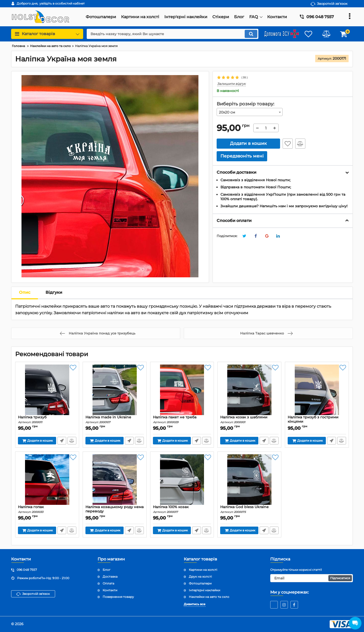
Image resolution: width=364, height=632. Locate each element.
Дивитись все (195, 604)
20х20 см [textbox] (227, 112)
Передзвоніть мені (62, 441)
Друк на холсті (200, 577)
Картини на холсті (203, 570)
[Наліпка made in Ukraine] (115, 390)
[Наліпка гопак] (47, 480)
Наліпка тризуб (47, 420)
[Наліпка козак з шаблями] (249, 390)
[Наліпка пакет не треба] (182, 390)
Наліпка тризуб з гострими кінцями (317, 422)
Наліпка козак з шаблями (249, 420)
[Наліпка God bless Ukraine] (249, 480)
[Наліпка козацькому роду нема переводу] (115, 480)
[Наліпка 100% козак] (182, 480)
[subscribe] (312, 578)
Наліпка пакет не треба (182, 420)
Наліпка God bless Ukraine (249, 509)
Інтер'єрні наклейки (204, 590)
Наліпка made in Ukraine (115, 420)
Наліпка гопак (47, 509)
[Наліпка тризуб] (47, 390)
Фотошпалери (200, 583)
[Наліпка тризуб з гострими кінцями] (317, 390)
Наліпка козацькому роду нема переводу (115, 511)
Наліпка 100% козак (182, 509)
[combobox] (250, 112)
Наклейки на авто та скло (209, 597)
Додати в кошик (248, 143)
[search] (173, 34)
